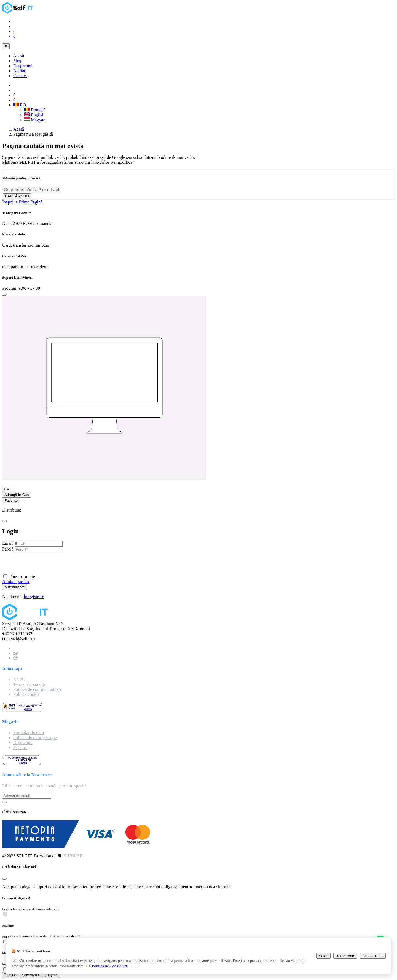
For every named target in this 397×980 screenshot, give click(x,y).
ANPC (19, 679)
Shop (18, 61)
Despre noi (23, 66)
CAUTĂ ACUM (17, 196)
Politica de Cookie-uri (109, 966)
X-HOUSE (73, 856)
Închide (10, 975)
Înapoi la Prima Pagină (22, 202)
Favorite (11, 500)
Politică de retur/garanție (35, 738)
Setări (324, 956)
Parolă (8, 549)
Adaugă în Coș (17, 495)
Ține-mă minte (22, 577)
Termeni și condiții (30, 684)
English (34, 115)
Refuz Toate (345, 956)
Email (7, 543)
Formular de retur (29, 733)
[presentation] (44, 563)
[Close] (4, 295)
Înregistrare (34, 597)
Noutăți (20, 71)
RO (20, 105)
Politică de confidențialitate (37, 689)
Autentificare (15, 587)
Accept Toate (373, 956)
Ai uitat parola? (16, 582)
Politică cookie (26, 694)
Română (35, 110)
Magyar (34, 120)
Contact (20, 76)
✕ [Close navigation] (6, 46)
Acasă (19, 56)
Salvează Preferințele (39, 975)
